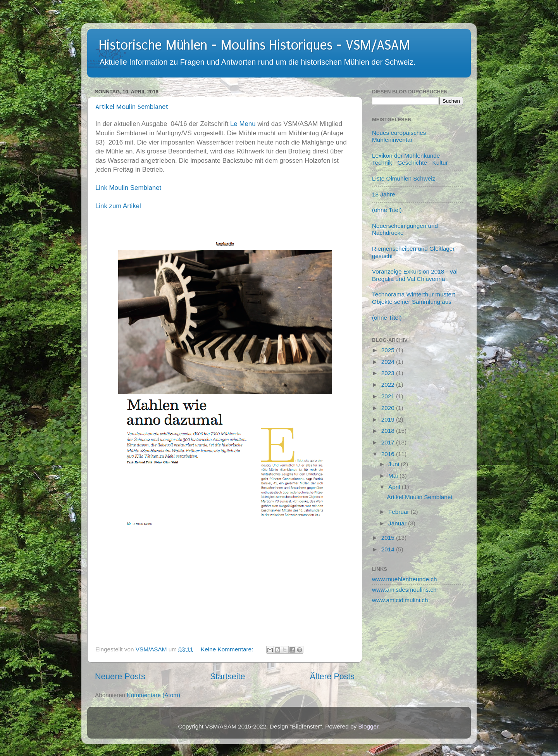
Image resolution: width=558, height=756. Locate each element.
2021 (389, 396)
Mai (394, 476)
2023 (389, 373)
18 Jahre (384, 194)
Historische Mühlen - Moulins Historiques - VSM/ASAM (254, 45)
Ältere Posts (332, 677)
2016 (389, 454)
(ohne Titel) (387, 210)
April (395, 487)
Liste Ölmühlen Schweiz (404, 178)
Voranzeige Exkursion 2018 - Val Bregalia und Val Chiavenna (415, 275)
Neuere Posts (120, 677)
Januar (398, 523)
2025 (389, 350)
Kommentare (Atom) (154, 695)
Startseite (227, 677)
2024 (389, 362)
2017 (389, 442)
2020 (389, 408)
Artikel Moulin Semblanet (132, 107)
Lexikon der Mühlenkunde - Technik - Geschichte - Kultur (410, 159)
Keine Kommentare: (228, 649)
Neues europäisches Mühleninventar (399, 136)
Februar (400, 512)
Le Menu (243, 124)
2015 (389, 538)
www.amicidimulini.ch (400, 600)
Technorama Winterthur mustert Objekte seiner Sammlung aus (413, 298)
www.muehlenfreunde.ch (405, 579)
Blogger (368, 726)
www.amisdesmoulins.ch (404, 590)
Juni (394, 464)
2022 (389, 385)
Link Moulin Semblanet (128, 188)
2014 (389, 549)
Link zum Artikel (118, 206)
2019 (389, 419)
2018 (389, 431)
